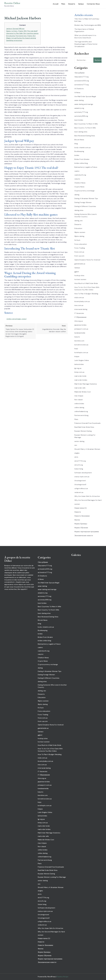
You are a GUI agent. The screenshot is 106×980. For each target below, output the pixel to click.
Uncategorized (80, 481)
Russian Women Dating (83, 431)
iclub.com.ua (79, 297)
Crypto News (79, 187)
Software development (83, 473)
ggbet (77, 272)
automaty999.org (81, 116)
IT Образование (80, 317)
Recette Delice (12, 3)
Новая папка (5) (81, 508)
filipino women (80, 232)
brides (77, 155)
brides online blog (81, 163)
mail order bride (80, 376)
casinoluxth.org (80, 175)
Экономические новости (84, 536)
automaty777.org (81, 112)
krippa (77, 356)
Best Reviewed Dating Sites (85, 136)
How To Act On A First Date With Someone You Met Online (87, 289)
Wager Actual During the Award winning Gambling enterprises (21, 39)
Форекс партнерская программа (87, 532)
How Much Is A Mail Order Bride (86, 283)
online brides (79, 404)
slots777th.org (80, 461)
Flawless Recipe (62, 977)
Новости (78, 512)
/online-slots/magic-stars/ (17, 319)
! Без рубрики (79, 73)
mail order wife (80, 388)
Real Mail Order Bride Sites (84, 427)
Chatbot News (80, 183)
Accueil (56, 4)
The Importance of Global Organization (84, 30)
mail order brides (81, 380)
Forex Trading (80, 248)
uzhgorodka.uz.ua (81, 488)
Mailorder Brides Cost (83, 392)
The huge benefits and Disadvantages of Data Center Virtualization (86, 44)
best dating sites (81, 132)
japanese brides (80, 325)
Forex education (81, 244)
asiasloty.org (79, 108)
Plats (63, 4)
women (77, 504)
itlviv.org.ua (79, 321)
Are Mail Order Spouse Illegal (85, 96)
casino (77, 171)
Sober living (79, 469)
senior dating (79, 441)
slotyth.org (79, 465)
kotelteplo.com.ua (81, 352)
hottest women (80, 279)
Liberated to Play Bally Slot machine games (22, 33)
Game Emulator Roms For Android (87, 260)
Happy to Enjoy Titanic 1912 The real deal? (22, 31)
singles (77, 453)
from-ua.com (79, 256)
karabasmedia (80, 333)
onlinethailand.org (81, 411)
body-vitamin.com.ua (82, 148)
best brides (79, 120)
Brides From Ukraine (82, 159)
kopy (76, 349)
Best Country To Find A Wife (85, 128)
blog (76, 144)
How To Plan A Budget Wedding (86, 294)
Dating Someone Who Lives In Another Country (86, 215)
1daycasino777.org (81, 77)
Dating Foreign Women (83, 202)
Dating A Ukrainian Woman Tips (86, 198)
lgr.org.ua (78, 368)
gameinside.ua (80, 264)
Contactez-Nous (93, 4)
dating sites (79, 210)
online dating (79, 407)
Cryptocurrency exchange (84, 191)
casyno (77, 179)
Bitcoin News (79, 140)
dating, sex (79, 221)
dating (77, 195)
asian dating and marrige (84, 104)
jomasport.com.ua (81, 329)
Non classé (79, 400)
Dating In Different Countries (85, 206)
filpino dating (79, 236)
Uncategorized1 (80, 484)
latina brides (79, 364)
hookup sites (79, 275)
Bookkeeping (79, 151)
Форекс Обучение (81, 528)
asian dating (79, 100)
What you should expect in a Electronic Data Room (85, 37)
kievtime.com (79, 341)
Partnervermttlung (81, 415)
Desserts (72, 4)
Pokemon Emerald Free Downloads (87, 423)
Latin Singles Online (82, 360)
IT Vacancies (79, 313)
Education (78, 228)
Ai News (77, 93)
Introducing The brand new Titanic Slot (21, 36)
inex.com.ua (79, 305)
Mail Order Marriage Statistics (86, 384)
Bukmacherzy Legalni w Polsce (86, 167)
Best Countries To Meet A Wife (86, 124)
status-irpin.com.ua (82, 477)
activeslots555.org (82, 81)
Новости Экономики (82, 516)
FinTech (77, 240)
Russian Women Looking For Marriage (52, 877)
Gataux (81, 4)
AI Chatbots (79, 89)
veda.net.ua (79, 492)
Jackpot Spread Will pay (15, 29)
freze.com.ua (79, 252)
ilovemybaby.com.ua (82, 301)
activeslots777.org (82, 85)
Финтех (77, 520)
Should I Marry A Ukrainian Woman (87, 449)
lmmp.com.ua (79, 372)
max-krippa (79, 396)
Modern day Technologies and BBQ (88, 25)
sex (76, 445)
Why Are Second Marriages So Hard (88, 500)
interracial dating (81, 309)
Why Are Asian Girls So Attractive (87, 496)
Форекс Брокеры (81, 524)
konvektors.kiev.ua (81, 345)
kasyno (77, 337)
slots (76, 457)
